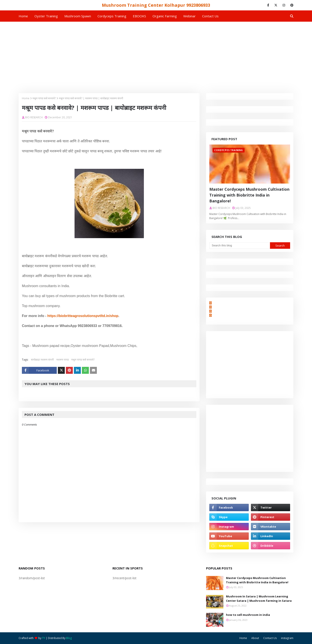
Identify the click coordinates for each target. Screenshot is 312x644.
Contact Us (270, 638)
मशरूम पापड (63, 360)
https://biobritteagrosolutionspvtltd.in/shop (83, 316)
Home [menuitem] (23, 16)
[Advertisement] (156, 54)
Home (26, 98)
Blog (69, 638)
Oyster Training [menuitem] (46, 16)
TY (44, 638)
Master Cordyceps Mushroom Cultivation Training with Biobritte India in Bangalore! (249, 195)
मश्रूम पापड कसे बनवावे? (44, 98)
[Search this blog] (240, 246)
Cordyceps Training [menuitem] (112, 16)
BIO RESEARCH (34, 117)
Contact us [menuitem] (210, 16)
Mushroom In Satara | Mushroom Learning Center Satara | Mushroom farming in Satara (259, 598)
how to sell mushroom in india (248, 615)
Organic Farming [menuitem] (165, 16)
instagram (287, 638)
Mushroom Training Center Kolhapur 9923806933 (156, 5)
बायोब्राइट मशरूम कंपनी (42, 360)
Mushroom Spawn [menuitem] (78, 16)
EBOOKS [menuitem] (139, 16)
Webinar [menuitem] (189, 16)
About (255, 638)
